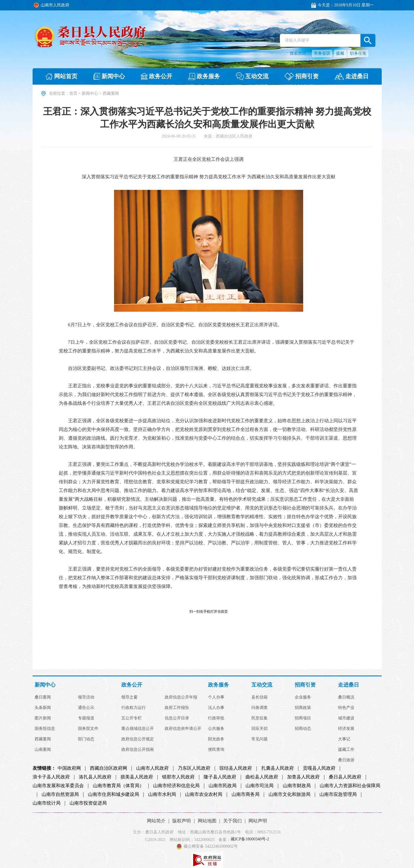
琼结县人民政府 (236, 768)
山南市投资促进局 (88, 803)
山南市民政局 (223, 786)
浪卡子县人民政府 (51, 777)
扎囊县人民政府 (278, 768)
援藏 (340, 53)
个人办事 (216, 697)
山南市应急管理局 (338, 794)
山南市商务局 (246, 794)
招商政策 (303, 708)
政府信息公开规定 (138, 739)
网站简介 (156, 821)
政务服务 (218, 685)
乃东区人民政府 (194, 768)
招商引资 (305, 685)
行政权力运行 (134, 708)
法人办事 (216, 708)
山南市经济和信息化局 (176, 786)
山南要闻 (43, 750)
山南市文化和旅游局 (289, 794)
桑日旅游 (346, 760)
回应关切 (260, 729)
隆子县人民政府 (220, 777)
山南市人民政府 (152, 768)
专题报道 (86, 718)
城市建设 (346, 718)
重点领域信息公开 (138, 729)
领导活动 (86, 697)
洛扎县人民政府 (95, 777)
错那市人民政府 (178, 777)
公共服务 (216, 729)
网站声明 (258, 821)
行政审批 (216, 718)
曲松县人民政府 (262, 777)
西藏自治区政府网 (109, 768)
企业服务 (303, 697)
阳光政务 (216, 739)
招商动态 (303, 729)
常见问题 (260, 739)
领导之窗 (129, 697)
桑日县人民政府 (345, 777)
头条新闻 (43, 708)
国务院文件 (88, 729)
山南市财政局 (297, 786)
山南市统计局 (47, 803)
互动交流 (262, 685)
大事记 (344, 739)
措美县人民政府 (137, 777)
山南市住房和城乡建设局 (113, 794)
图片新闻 (43, 718)
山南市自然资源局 (60, 794)
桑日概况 (346, 697)
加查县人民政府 (303, 777)
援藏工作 (346, 750)
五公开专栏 (132, 718)
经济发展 (346, 729)
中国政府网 (69, 768)
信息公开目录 (177, 718)
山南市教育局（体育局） (118, 786)
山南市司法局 (260, 786)
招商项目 (303, 718)
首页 (73, 93)
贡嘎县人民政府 (319, 768)
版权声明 (182, 821)
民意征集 (260, 718)
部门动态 (86, 739)
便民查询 (216, 750)
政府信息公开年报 (181, 697)
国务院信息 (45, 729)
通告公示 (86, 708)
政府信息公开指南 (138, 750)
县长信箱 (260, 697)
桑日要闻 (43, 697)
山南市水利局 (162, 794)
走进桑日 (349, 685)
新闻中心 (90, 93)
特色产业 (346, 708)
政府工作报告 (177, 708)
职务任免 (358, 53)
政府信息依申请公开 (183, 729)
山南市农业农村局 (204, 794)
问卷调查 (260, 708)
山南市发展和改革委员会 (58, 786)
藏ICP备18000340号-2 (250, 839)
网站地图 (207, 821)
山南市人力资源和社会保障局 (350, 786)
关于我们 (232, 821)
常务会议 (322, 53)
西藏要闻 (43, 739)
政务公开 (132, 685)
